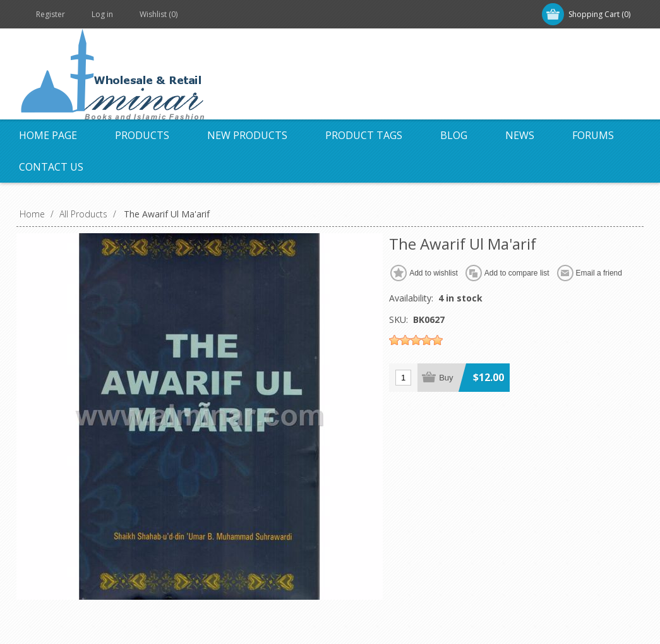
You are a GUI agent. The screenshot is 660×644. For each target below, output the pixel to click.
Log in (102, 14)
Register (51, 14)
